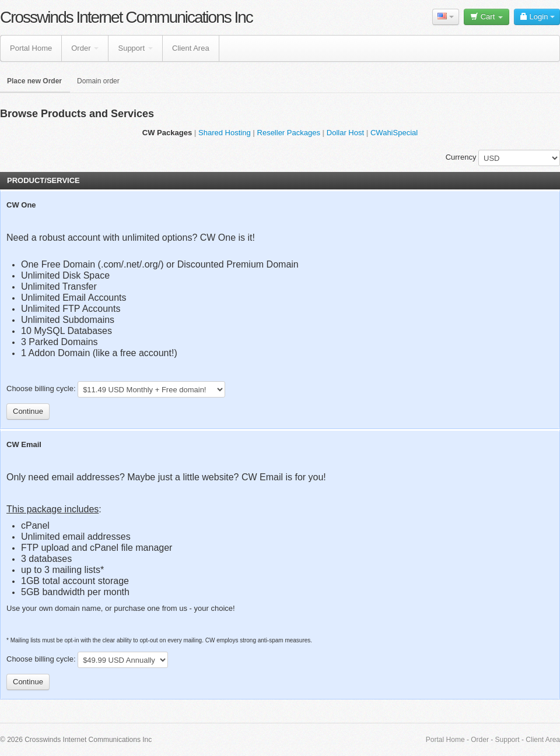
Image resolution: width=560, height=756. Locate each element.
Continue (28, 411)
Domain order (98, 81)
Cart (487, 17)
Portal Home (31, 48)
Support (135, 48)
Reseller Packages (289, 133)
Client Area (191, 48)
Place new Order (34, 81)
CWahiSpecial (394, 133)
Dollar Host (345, 133)
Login (537, 17)
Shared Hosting (225, 133)
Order (85, 48)
